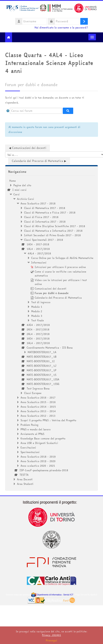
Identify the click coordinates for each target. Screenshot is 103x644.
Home (13, 181)
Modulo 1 (37, 307)
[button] (8, 111)
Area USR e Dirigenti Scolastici (39, 443)
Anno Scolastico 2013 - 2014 (38, 411)
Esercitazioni (28, 448)
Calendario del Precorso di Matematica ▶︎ (39, 161)
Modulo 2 (37, 311)
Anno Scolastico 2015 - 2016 (38, 402)
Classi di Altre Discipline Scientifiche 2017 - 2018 (55, 226)
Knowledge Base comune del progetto (43, 438)
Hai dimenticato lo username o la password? (61, 28)
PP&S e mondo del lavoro (36, 429)
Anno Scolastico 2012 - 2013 (38, 416)
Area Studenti (25, 484)
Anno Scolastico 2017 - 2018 (38, 203)
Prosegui (51, 640)
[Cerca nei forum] (36, 111)
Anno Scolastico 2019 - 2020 (38, 461)
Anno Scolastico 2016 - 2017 (38, 398)
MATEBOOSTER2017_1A (42, 352)
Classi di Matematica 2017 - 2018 (45, 208)
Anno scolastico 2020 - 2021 (38, 466)
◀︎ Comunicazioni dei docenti (28, 148)
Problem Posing (29, 425)
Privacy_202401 (51, 635)
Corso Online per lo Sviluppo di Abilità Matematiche (62, 258)
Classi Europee (33, 393)
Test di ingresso (41, 302)
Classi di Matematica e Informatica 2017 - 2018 (53, 231)
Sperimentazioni (30, 452)
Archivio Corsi (25, 199)
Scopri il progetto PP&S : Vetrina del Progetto (48, 420)
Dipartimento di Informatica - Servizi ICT (52, 595)
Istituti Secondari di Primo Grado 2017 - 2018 (52, 235)
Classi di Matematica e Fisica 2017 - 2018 (50, 212)
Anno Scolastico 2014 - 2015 (38, 407)
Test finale (37, 320)
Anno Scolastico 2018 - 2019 (38, 457)
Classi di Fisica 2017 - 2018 (41, 217)
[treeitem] (51, 332)
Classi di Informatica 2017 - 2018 (45, 222)
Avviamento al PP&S (32, 434)
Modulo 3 (37, 316)
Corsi (16, 194)
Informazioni (39, 262)
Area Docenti (25, 479)
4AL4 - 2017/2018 (39, 253)
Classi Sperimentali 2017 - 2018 (44, 240)
